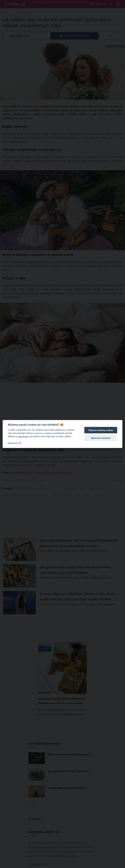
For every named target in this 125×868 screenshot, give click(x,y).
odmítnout (23, 436)
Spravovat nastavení (101, 438)
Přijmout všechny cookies (101, 430)
